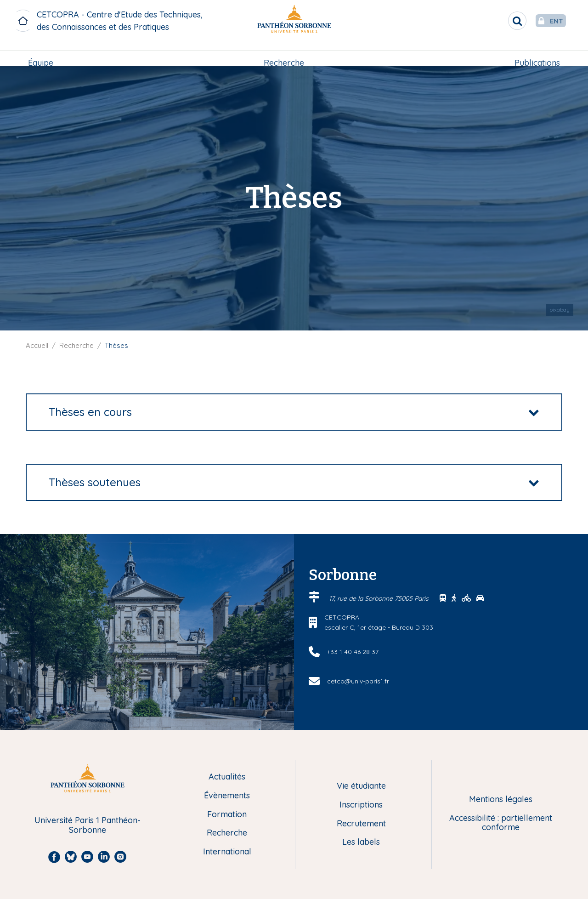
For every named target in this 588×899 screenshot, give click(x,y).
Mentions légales (501, 799)
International (227, 852)
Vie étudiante (361, 786)
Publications (535, 54)
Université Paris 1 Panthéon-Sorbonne (88, 825)
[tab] (294, 412)
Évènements (227, 796)
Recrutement (361, 824)
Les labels (361, 842)
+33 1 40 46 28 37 (353, 652)
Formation (227, 815)
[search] (499, 21)
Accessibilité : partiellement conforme (501, 823)
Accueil (37, 345)
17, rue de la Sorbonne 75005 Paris (380, 598)
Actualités (227, 777)
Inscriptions (361, 805)
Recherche (284, 54)
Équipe (42, 54)
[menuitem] (42, 54)
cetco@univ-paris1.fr (358, 681)
